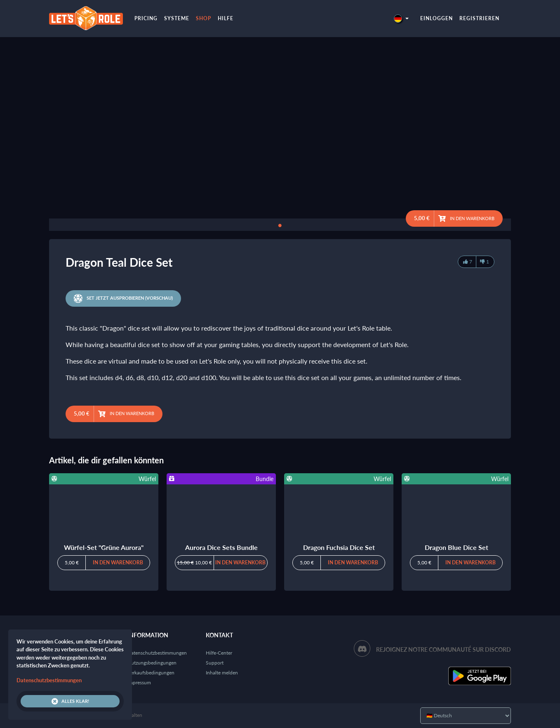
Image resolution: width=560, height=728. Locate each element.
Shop (204, 18)
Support (215, 663)
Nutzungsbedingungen (152, 663)
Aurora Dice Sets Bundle (221, 547)
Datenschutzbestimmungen (157, 653)
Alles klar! (70, 701)
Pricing (146, 18)
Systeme (177, 18)
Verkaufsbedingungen (151, 673)
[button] (401, 18)
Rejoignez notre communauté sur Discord (444, 649)
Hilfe (226, 18)
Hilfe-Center (219, 653)
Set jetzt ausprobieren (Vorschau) (123, 298)
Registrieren (479, 18)
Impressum (139, 682)
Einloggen (436, 18)
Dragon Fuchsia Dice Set (339, 547)
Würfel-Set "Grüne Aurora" (104, 547)
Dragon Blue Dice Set (456, 547)
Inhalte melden (222, 673)
